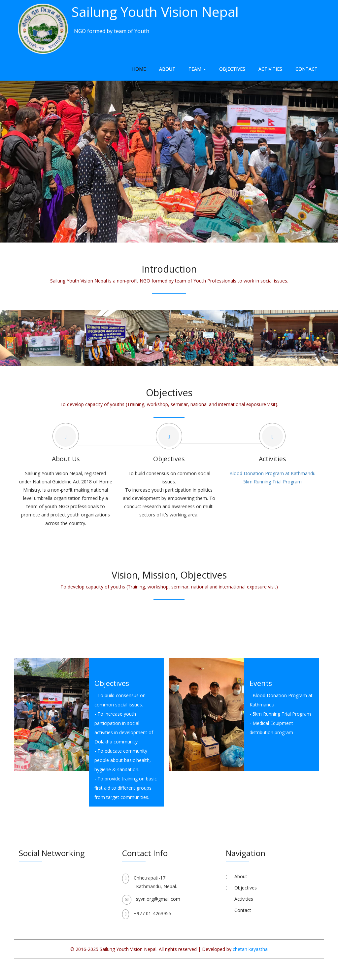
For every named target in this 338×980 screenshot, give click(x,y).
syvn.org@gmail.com (158, 899)
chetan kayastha (250, 949)
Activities (270, 69)
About (167, 69)
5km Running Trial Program (272, 482)
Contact (306, 69)
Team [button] (197, 69)
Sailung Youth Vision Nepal (155, 12)
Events (261, 683)
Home (139, 69)
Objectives (232, 69)
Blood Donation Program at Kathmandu (272, 473)
